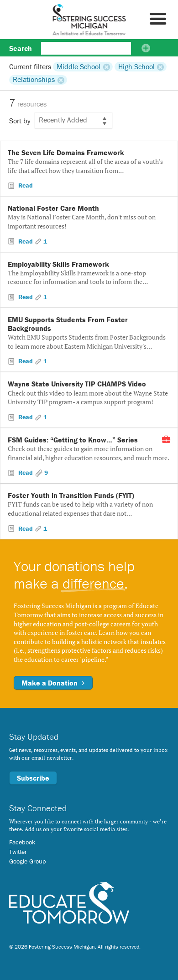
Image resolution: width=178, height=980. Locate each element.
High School (136, 66)
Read (25, 185)
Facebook (22, 842)
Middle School (79, 66)
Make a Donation (53, 683)
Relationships (34, 80)
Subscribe (33, 778)
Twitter (18, 852)
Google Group (27, 861)
